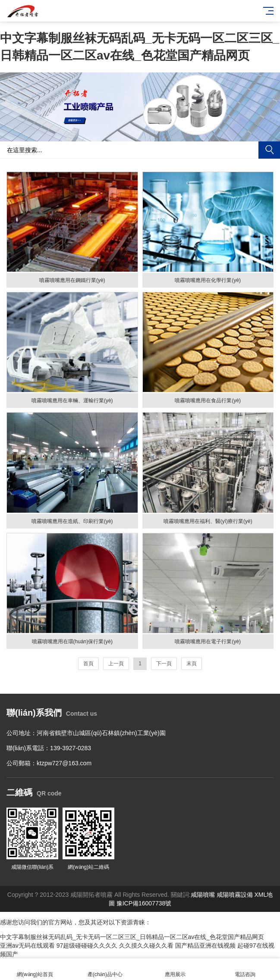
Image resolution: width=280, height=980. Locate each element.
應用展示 (175, 969)
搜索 (269, 150)
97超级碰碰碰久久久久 (87, 946)
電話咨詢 (245, 969)
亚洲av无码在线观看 (27, 946)
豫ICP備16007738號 (144, 903)
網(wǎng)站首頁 (35, 969)
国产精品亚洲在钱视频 (205, 946)
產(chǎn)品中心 (105, 969)
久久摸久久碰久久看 (146, 946)
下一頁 (164, 664)
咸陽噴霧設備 (235, 895)
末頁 (192, 664)
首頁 (88, 664)
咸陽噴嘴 (203, 895)
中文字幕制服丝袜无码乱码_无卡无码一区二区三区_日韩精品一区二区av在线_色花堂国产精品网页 (132, 937)
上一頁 (116, 664)
